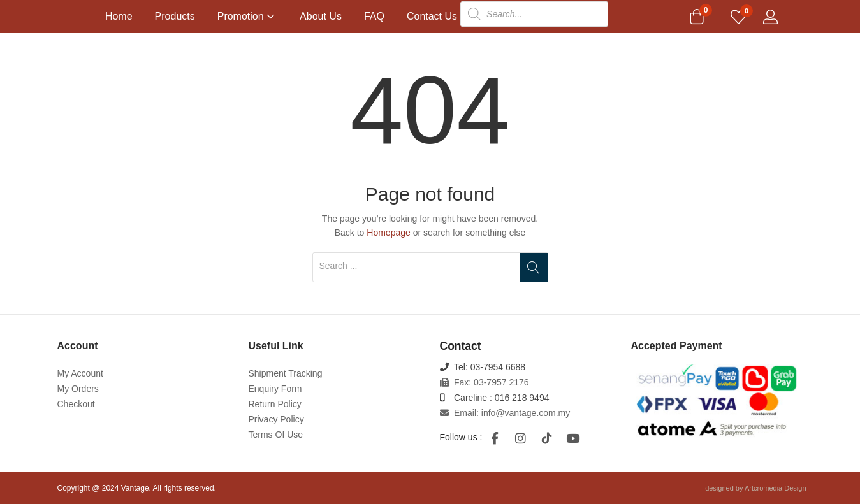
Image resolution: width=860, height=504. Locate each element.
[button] (697, 18)
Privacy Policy (276, 419)
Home (119, 16)
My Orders (78, 389)
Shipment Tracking (286, 373)
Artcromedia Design (776, 488)
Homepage (389, 233)
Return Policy (275, 404)
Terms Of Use (276, 435)
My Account (80, 373)
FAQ (374, 16)
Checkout (76, 404)
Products (175, 16)
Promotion (247, 16)
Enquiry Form (275, 389)
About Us (321, 16)
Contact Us (432, 16)
